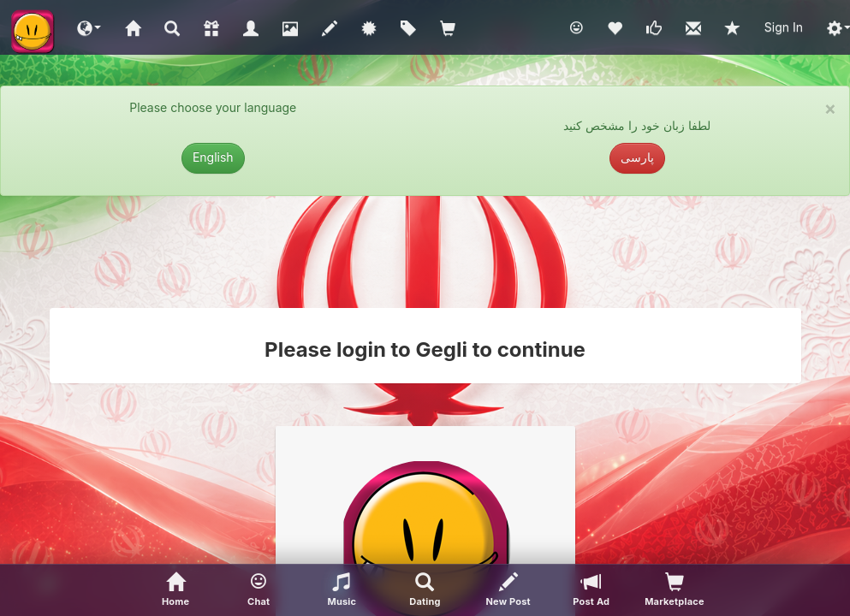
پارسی (637, 157)
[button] (89, 27)
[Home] (176, 590)
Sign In (784, 27)
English (213, 157)
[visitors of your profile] (674, 590)
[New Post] (508, 590)
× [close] (830, 108)
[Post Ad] (591, 590)
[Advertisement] (425, 252)
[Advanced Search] (425, 590)
